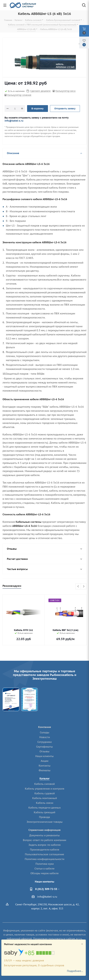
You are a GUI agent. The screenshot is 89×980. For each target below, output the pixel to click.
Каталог (45, 778)
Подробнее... (75, 971)
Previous (78, 586)
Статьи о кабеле (44, 869)
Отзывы (44, 751)
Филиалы (45, 770)
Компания (45, 727)
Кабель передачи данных (45, 808)
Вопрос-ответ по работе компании (44, 840)
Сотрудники (44, 742)
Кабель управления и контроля (45, 789)
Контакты (45, 766)
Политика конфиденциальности (44, 859)
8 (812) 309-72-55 (46, 889)
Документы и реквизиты (44, 835)
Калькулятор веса (66, 91)
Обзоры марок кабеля (44, 873)
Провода (44, 817)
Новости (45, 737)
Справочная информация (44, 830)
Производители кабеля (45, 850)
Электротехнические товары (45, 822)
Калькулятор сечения (19, 95)
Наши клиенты (44, 756)
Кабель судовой (45, 793)
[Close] (82, 944)
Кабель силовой (44, 784)
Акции (44, 761)
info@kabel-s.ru (14, 121)
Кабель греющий (44, 812)
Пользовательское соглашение (44, 854)
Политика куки (45, 864)
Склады (45, 732)
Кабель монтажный (45, 798)
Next (84, 586)
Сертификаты (44, 747)
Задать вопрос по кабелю (45, 845)
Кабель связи (45, 803)
